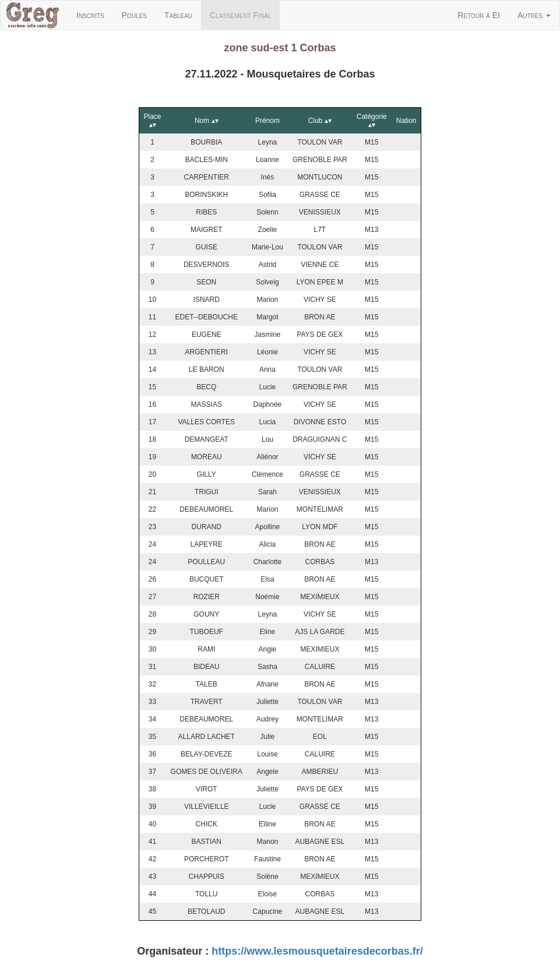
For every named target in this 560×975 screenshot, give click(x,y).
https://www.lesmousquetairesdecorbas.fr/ (317, 951)
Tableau (178, 15)
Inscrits (90, 15)
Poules (134, 15)
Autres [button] (534, 15)
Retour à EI (479, 15)
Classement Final (245, 14)
